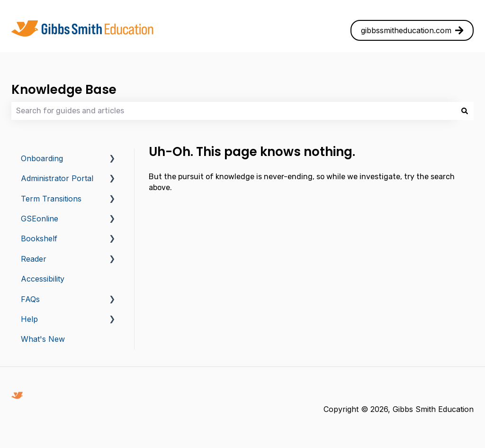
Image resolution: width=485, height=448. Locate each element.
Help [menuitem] (29, 319)
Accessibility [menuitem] (43, 279)
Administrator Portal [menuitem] (57, 178)
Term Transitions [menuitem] (51, 199)
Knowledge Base (64, 90)
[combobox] (234, 111)
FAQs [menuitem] (30, 299)
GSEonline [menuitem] (40, 219)
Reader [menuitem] (34, 259)
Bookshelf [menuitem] (39, 238)
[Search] (465, 111)
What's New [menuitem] (43, 339)
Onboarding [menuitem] (42, 158)
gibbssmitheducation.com (412, 30)
